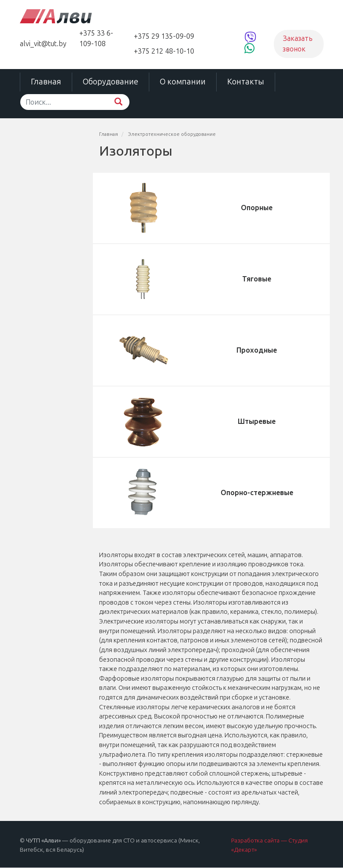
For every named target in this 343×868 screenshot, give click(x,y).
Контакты (246, 82)
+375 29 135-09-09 (164, 36)
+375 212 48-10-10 (164, 51)
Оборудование (111, 82)
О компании (183, 82)
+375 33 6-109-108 (96, 38)
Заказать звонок (298, 44)
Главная (46, 82)
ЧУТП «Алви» (43, 841)
